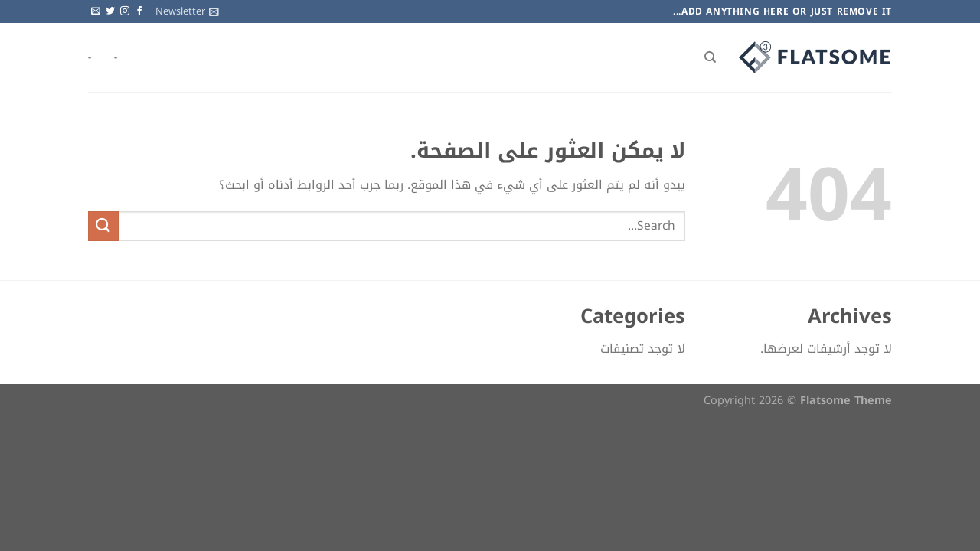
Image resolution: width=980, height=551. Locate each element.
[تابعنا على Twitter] (110, 11)
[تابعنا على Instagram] (125, 11)
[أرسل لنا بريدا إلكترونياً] (96, 11)
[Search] (710, 57)
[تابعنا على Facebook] (139, 11)
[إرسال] (103, 226)
